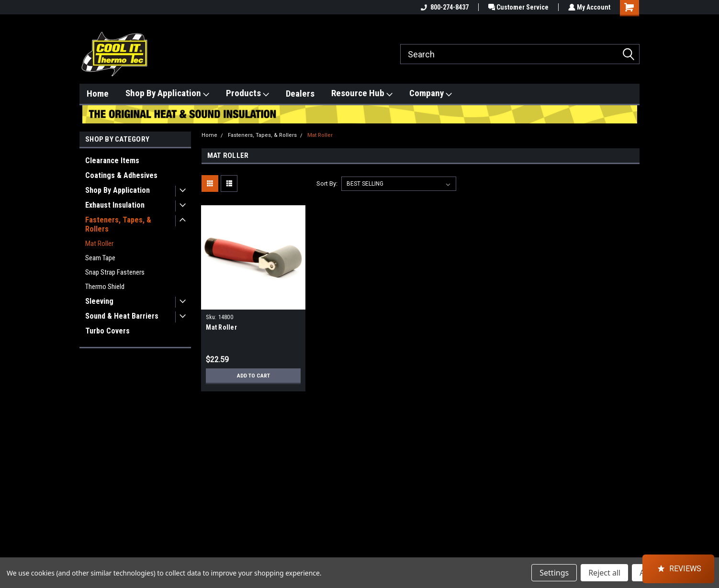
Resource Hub (362, 93)
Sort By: (327, 183)
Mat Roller (99, 244)
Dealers (300, 94)
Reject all (604, 573)
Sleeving (99, 301)
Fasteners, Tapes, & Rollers (118, 224)
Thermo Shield (105, 287)
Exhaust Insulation (115, 205)
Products (247, 93)
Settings (554, 573)
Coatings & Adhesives (121, 175)
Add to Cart (253, 376)
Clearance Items (112, 161)
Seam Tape (100, 258)
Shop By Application (167, 93)
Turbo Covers (107, 331)
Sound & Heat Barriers (122, 316)
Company (431, 93)
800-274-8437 (442, 7)
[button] (678, 569)
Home (98, 94)
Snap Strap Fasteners (115, 272)
